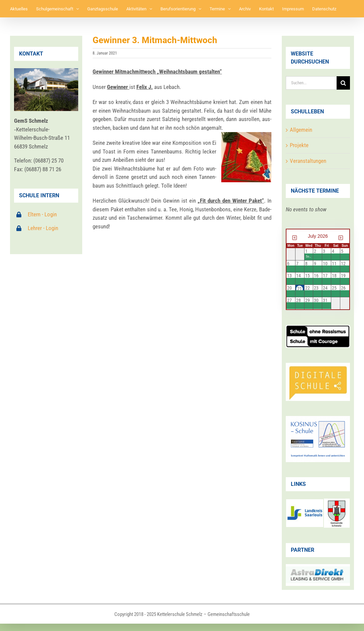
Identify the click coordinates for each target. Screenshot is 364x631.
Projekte (299, 145)
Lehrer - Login (43, 228)
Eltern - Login (42, 214)
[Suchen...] (311, 83)
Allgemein (301, 130)
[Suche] (343, 83)
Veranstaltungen (308, 161)
